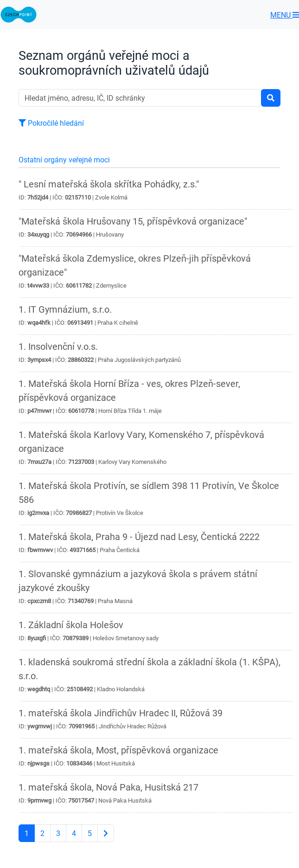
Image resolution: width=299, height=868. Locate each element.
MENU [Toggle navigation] (285, 15)
